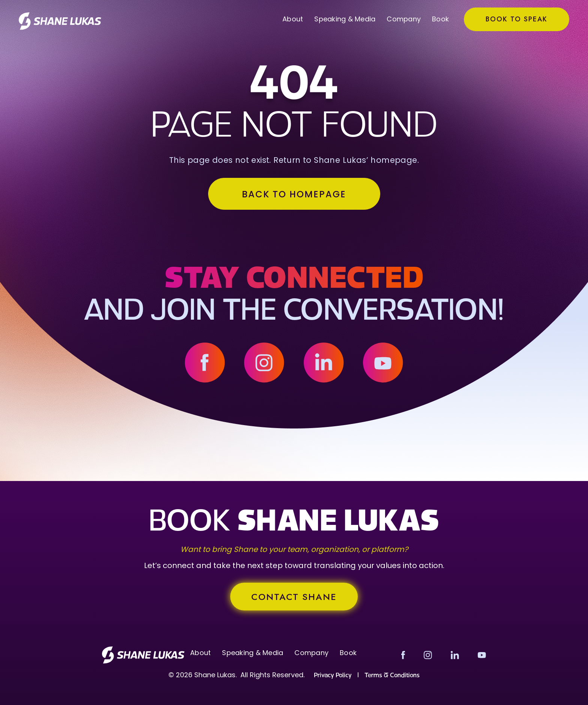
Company (404, 19)
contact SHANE (294, 597)
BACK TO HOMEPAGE (294, 194)
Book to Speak (517, 19)
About (293, 19)
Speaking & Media (345, 19)
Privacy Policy (333, 676)
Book (440, 19)
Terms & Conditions (392, 676)
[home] (60, 21)
